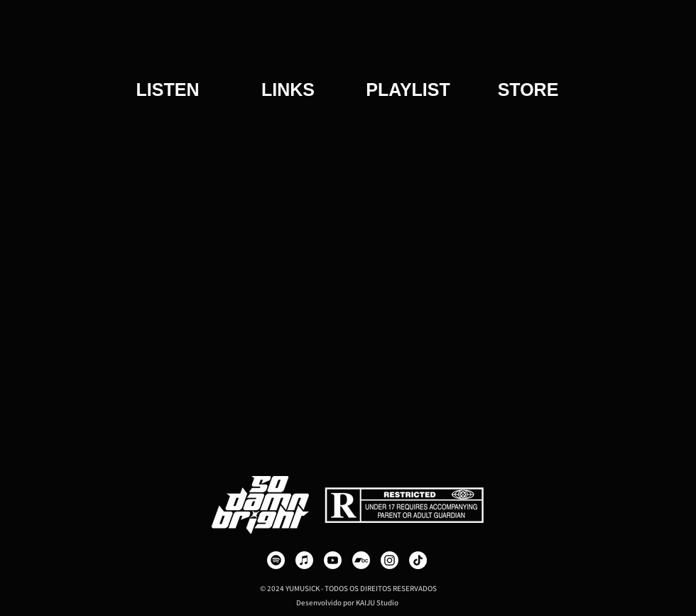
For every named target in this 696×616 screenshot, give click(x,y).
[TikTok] (418, 560)
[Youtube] (333, 560)
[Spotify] (276, 560)
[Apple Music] (304, 560)
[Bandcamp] (361, 560)
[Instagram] (390, 560)
